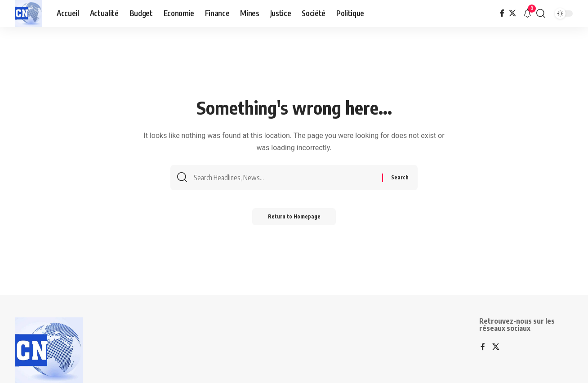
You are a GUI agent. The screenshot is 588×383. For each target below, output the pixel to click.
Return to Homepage (294, 219)
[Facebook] (502, 13)
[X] (512, 13)
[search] (541, 13)
